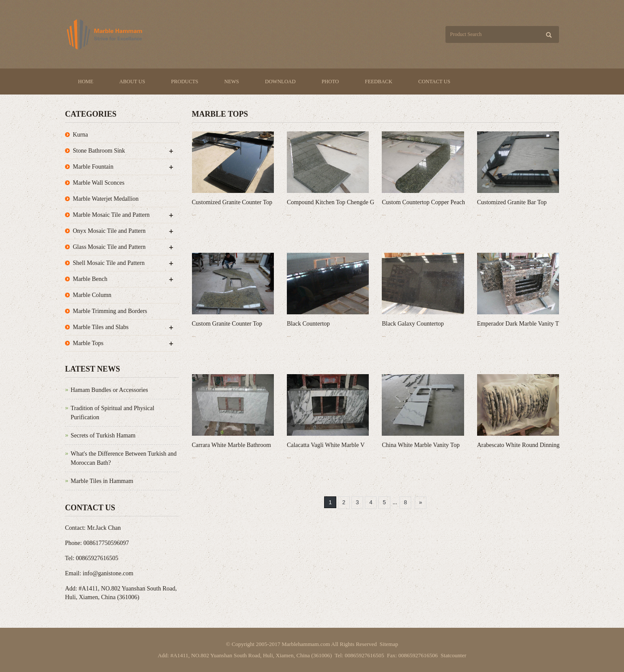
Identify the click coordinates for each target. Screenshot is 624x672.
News (232, 82)
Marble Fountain (93, 167)
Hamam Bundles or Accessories (109, 390)
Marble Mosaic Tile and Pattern (111, 215)
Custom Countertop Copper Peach (423, 202)
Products (185, 82)
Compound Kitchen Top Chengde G (331, 202)
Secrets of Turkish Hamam (103, 435)
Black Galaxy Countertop (413, 324)
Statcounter (453, 655)
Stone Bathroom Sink (99, 151)
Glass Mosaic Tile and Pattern (109, 247)
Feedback (379, 82)
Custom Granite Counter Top (227, 324)
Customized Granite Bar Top (512, 202)
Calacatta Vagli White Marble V (326, 445)
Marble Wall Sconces (99, 183)
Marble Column (92, 295)
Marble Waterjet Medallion (106, 199)
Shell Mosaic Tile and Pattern (109, 263)
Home (86, 82)
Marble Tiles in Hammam (102, 481)
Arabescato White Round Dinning (518, 445)
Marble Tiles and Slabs (101, 327)
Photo (330, 82)
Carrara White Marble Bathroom (232, 445)
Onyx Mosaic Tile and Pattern (109, 231)
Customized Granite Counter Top (232, 202)
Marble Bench (90, 279)
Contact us (434, 82)
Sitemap (389, 644)
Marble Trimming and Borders (110, 311)
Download (281, 82)
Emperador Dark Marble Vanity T (518, 324)
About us (132, 82)
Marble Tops (88, 343)
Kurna (80, 135)
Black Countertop (308, 324)
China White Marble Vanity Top (421, 445)
